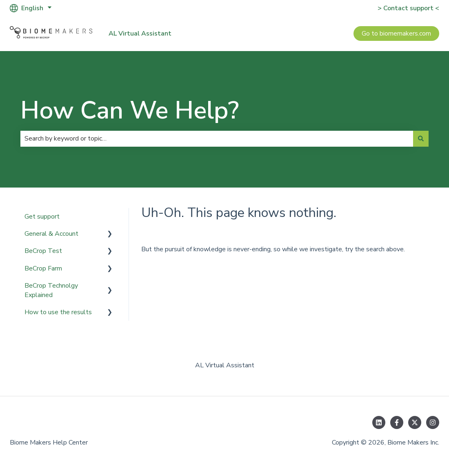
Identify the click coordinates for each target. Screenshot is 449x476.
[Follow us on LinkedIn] (379, 422)
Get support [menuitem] (42, 217)
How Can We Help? (130, 110)
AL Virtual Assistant (140, 34)
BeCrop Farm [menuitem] (43, 268)
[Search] (421, 139)
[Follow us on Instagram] (433, 422)
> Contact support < (408, 8)
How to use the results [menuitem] (58, 312)
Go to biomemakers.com (396, 34)
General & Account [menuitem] (51, 234)
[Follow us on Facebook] (397, 422)
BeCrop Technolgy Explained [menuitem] (51, 290)
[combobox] (217, 139)
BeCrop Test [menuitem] (43, 251)
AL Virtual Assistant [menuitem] (225, 365)
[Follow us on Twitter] (415, 422)
